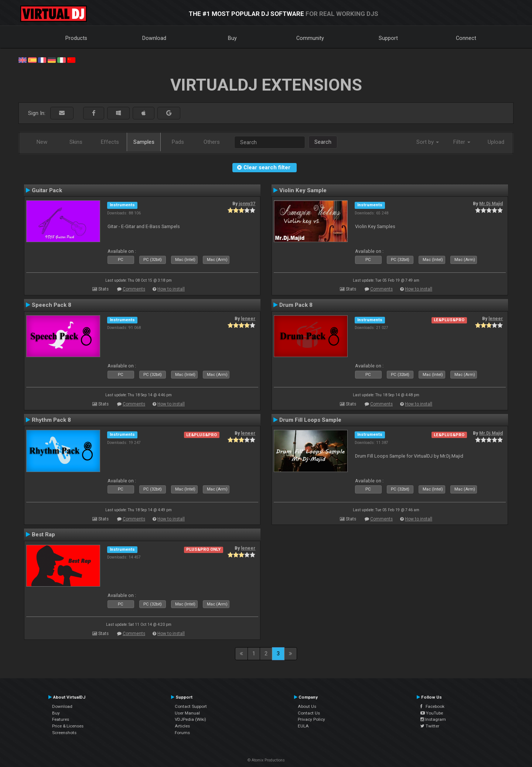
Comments (134, 289)
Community (310, 38)
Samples (144, 142)
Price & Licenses (68, 726)
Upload (496, 142)
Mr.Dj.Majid (491, 204)
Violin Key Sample (303, 190)
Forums (182, 733)
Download (154, 38)
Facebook (432, 706)
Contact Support (191, 706)
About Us (307, 706)
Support (388, 38)
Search (323, 142)
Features (61, 719)
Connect (466, 38)
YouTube (432, 713)
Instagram (433, 719)
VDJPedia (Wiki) (190, 719)
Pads (178, 142)
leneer (248, 319)
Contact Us (309, 713)
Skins (76, 142)
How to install (171, 289)
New (42, 142)
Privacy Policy (311, 719)
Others (212, 142)
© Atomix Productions (266, 760)
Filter (462, 142)
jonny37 (247, 204)
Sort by (428, 142)
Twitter (430, 726)
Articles (182, 726)
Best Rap (43, 534)
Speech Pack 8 (52, 305)
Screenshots (64, 733)
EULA (303, 726)
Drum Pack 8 (296, 305)
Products (76, 38)
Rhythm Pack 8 (51, 420)
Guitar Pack (47, 190)
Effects (110, 142)
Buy (232, 38)
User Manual (187, 713)
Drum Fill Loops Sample (310, 420)
